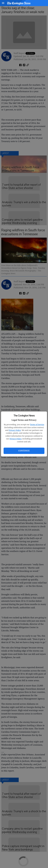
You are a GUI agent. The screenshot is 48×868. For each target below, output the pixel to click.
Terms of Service (37, 424)
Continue (24, 451)
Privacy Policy (15, 430)
